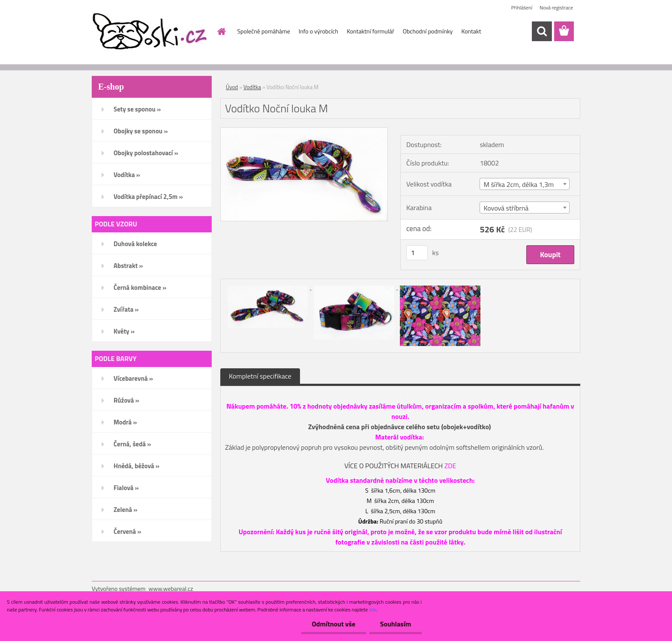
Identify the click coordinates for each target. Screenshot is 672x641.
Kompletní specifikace (260, 376)
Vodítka (252, 87)
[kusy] (417, 253)
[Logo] (151, 32)
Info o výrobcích (318, 31)
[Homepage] (221, 31)
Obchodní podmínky (428, 31)
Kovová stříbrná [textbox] (506, 208)
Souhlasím (395, 624)
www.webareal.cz (171, 588)
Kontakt (471, 31)
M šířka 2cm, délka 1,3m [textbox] (519, 184)
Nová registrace (556, 8)
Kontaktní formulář (370, 31)
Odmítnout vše (333, 624)
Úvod (232, 87)
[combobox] (525, 184)
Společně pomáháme (264, 31)
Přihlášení (522, 8)
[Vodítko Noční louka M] (304, 131)
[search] (542, 31)
